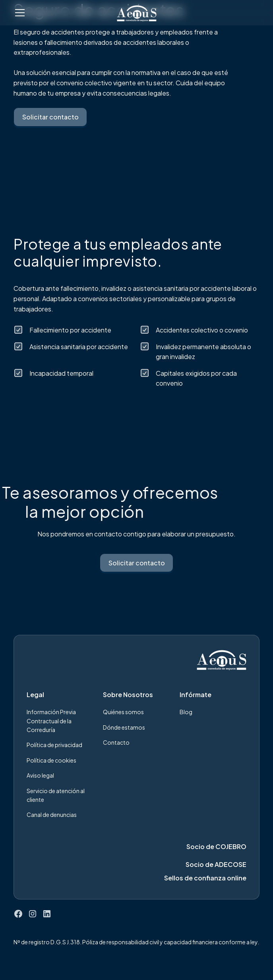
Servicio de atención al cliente (56, 795)
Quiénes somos (123, 712)
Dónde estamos (124, 727)
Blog (186, 712)
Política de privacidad (54, 745)
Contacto (116, 742)
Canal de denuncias (52, 815)
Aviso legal (40, 775)
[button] (60, 13)
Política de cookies (51, 760)
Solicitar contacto (50, 117)
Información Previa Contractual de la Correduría (51, 721)
